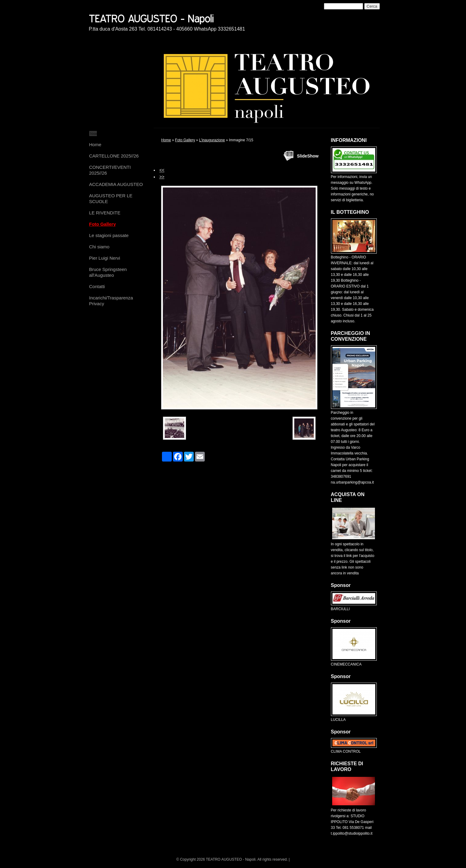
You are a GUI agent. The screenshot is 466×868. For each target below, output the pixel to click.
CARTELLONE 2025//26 (114, 156)
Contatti (97, 286)
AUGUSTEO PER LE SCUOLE (111, 198)
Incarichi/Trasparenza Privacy (111, 301)
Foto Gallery (103, 224)
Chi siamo (99, 247)
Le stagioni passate (109, 235)
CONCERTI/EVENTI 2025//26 (110, 170)
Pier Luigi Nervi (105, 258)
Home (95, 145)
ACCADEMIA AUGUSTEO (116, 184)
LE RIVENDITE (105, 213)
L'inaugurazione (212, 140)
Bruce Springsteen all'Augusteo (108, 272)
